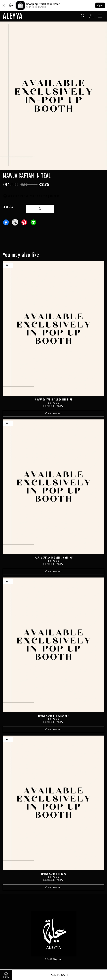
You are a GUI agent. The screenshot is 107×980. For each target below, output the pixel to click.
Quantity (8, 207)
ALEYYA (13, 16)
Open (100, 5)
